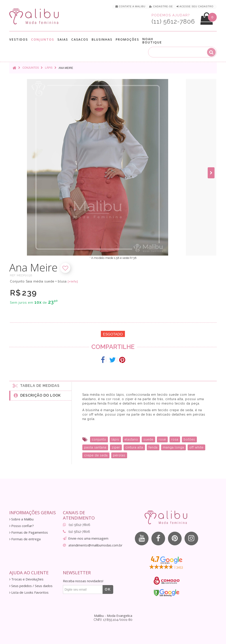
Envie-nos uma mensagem (88, 538)
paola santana (95, 447)
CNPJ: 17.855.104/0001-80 (113, 620)
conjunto (99, 439)
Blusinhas (102, 39)
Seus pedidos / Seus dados (31, 586)
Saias (63, 39)
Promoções (127, 39)
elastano (131, 439)
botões (189, 439)
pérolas (119, 455)
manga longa (173, 447)
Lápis (49, 68)
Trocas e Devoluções (26, 579)
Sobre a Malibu (21, 519)
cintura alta (134, 447)
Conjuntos (43, 39)
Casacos (80, 39)
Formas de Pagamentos (29, 532)
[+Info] (73, 282)
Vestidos (19, 39)
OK (108, 589)
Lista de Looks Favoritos (29, 592)
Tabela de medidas (36, 386)
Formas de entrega (25, 539)
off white (196, 447)
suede (148, 439)
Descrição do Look (37, 395)
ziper (116, 447)
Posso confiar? (22, 526)
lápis (115, 439)
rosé (162, 439)
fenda (153, 447)
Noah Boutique (152, 41)
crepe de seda (96, 455)
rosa (175, 439)
